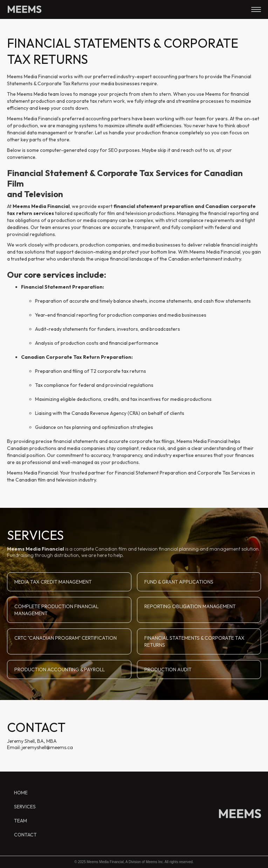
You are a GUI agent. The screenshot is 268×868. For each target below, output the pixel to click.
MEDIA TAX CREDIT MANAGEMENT (53, 582)
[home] (23, 6)
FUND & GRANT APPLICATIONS (179, 582)
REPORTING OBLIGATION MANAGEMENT (190, 606)
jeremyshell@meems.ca (47, 747)
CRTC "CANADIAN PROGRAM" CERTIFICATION (66, 638)
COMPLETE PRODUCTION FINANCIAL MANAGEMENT (56, 610)
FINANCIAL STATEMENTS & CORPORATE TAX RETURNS (194, 641)
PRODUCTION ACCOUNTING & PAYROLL (60, 669)
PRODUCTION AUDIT (168, 669)
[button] (256, 9)
